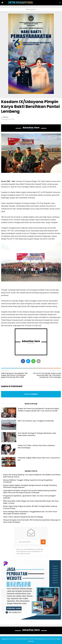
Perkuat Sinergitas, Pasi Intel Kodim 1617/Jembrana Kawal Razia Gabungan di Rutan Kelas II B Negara (32, 521)
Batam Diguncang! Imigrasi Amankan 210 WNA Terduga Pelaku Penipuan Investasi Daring (30, 507)
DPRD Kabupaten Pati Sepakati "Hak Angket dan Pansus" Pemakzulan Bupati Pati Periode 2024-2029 (14, 375)
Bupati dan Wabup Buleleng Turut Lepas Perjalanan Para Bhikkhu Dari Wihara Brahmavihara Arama (32, 476)
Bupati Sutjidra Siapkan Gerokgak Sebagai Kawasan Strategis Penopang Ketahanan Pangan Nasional (30, 486)
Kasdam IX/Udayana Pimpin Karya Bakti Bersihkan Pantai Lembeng (30, 107)
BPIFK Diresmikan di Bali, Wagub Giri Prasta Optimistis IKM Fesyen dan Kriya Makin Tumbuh (31, 502)
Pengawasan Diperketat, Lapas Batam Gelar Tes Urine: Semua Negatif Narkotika (29, 497)
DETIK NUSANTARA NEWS (24, 2)
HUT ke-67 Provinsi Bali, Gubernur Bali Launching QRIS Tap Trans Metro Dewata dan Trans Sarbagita (47, 375)
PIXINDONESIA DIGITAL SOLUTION (44, 639)
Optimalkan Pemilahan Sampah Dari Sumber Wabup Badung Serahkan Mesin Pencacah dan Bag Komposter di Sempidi (30, 492)
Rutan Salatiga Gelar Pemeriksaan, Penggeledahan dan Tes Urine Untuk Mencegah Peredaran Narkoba (30, 513)
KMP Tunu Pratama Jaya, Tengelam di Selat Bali (36, 421)
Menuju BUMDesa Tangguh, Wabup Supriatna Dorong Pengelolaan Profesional (28, 481)
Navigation (31, 9)
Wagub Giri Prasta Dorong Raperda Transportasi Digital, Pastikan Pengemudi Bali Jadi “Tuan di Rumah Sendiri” (38, 410)
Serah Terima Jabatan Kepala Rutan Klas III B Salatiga (23, 517)
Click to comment (31, 394)
